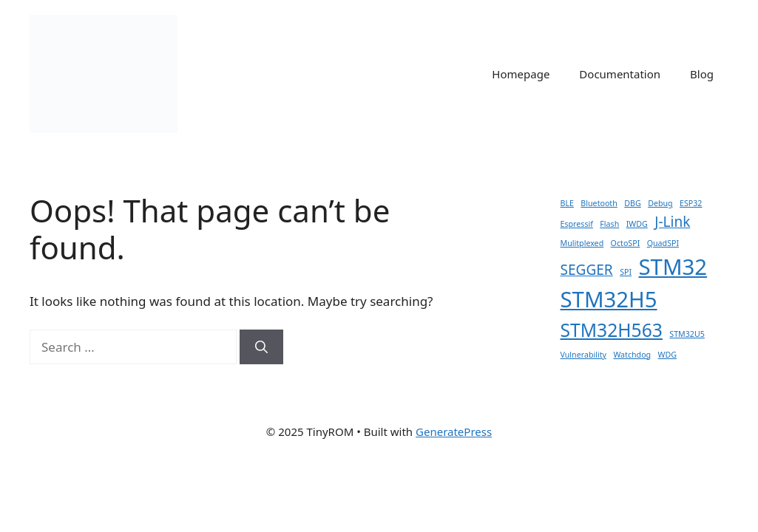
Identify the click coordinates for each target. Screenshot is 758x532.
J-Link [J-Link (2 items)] (672, 222)
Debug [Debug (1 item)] (660, 203)
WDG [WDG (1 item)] (667, 355)
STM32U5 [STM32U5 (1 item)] (687, 334)
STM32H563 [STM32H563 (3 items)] (612, 330)
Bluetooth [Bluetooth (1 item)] (599, 203)
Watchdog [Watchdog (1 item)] (632, 355)
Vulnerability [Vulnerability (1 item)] (583, 355)
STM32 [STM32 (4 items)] (673, 267)
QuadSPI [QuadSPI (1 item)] (663, 243)
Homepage (521, 74)
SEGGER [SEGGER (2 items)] (587, 270)
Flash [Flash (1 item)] (609, 224)
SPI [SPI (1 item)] (626, 272)
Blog (702, 74)
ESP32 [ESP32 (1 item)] (691, 203)
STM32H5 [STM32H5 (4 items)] (609, 299)
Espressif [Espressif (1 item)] (577, 224)
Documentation (620, 74)
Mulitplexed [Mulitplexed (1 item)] (582, 243)
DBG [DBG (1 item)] (632, 203)
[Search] (261, 347)
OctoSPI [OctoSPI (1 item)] (626, 243)
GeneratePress (454, 432)
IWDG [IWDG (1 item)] (637, 224)
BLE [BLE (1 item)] (567, 203)
